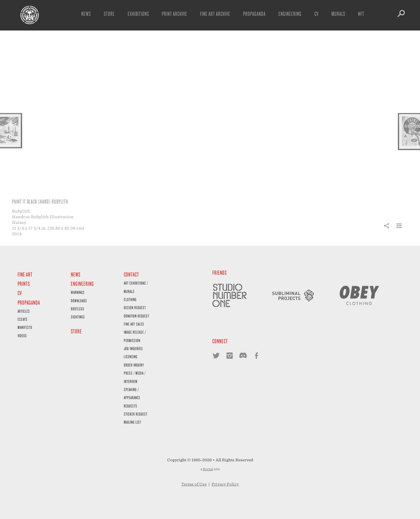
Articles (24, 311)
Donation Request (137, 316)
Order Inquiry (134, 365)
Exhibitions (138, 14)
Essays (23, 319)
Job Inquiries (133, 348)
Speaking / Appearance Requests (132, 398)
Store (109, 14)
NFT (361, 14)
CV (316, 14)
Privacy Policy (225, 484)
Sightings (78, 317)
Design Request (135, 307)
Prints (24, 284)
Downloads (79, 301)
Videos (22, 336)
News (86, 14)
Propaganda (254, 14)
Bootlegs (78, 309)
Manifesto (25, 327)
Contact (131, 274)
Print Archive (175, 14)
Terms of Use (194, 484)
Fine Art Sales (134, 324)
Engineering (290, 14)
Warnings (78, 292)
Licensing (131, 357)
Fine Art (25, 274)
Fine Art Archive (215, 14)
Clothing (130, 299)
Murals (338, 14)
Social (208, 469)
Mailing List (133, 422)
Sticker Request (136, 414)
